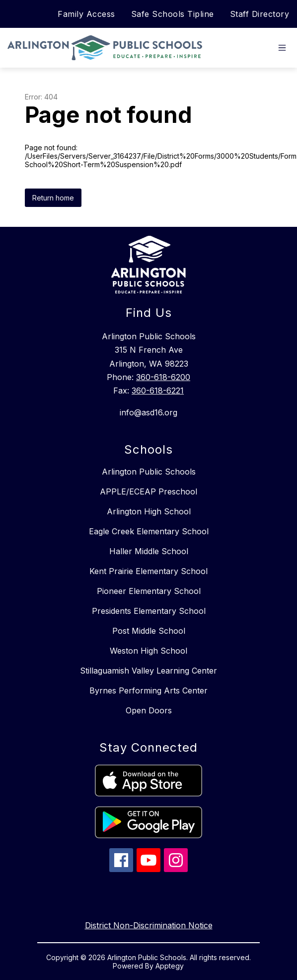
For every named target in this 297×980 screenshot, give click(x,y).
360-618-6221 (158, 391)
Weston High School (148, 651)
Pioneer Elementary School (149, 591)
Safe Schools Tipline (173, 14)
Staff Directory (260, 14)
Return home (53, 198)
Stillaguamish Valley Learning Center (148, 671)
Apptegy (170, 966)
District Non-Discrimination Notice (149, 925)
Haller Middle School (149, 551)
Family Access (86, 14)
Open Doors (149, 710)
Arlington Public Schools (149, 472)
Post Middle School (149, 631)
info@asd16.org (148, 412)
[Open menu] (282, 48)
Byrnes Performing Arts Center (148, 690)
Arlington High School (149, 511)
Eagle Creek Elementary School (149, 531)
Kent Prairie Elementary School (148, 571)
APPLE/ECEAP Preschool (148, 491)
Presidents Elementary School (149, 611)
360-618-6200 (163, 377)
